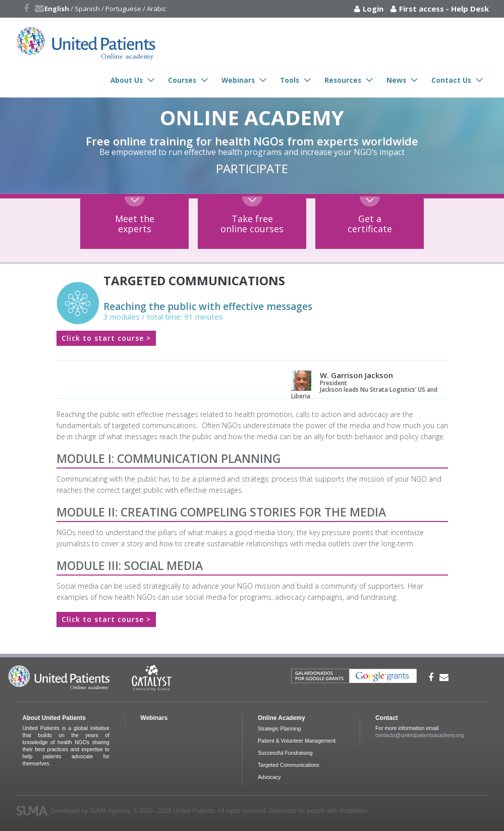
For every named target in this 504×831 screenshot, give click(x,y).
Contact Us (451, 80)
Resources (343, 80)
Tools (290, 80)
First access (422, 9)
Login (373, 9)
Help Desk (470, 9)
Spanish (87, 9)
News (396, 80)
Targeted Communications (289, 765)
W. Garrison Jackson (356, 375)
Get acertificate (370, 224)
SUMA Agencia (109, 811)
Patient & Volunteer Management (297, 741)
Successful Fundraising (285, 753)
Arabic (156, 9)
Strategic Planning (279, 729)
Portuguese (123, 9)
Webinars (238, 80)
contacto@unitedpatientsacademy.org (420, 735)
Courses (182, 80)
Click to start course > (106, 338)
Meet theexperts (135, 224)
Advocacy (269, 777)
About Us (127, 80)
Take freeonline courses (252, 224)
